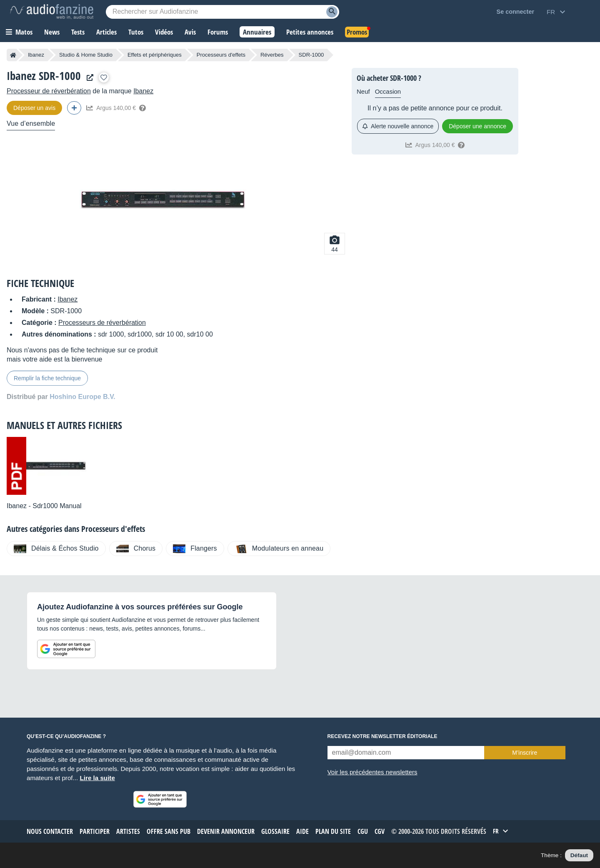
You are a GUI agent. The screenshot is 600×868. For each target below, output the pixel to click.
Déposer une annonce (477, 126)
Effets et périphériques (155, 55)
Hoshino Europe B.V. (82, 397)
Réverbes (272, 55)
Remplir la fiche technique (47, 378)
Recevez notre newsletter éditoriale (382, 736)
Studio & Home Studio (86, 55)
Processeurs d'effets (221, 55)
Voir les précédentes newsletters (372, 772)
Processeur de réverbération (49, 91)
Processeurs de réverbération (102, 323)
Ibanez (36, 55)
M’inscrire (525, 753)
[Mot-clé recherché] (222, 12)
